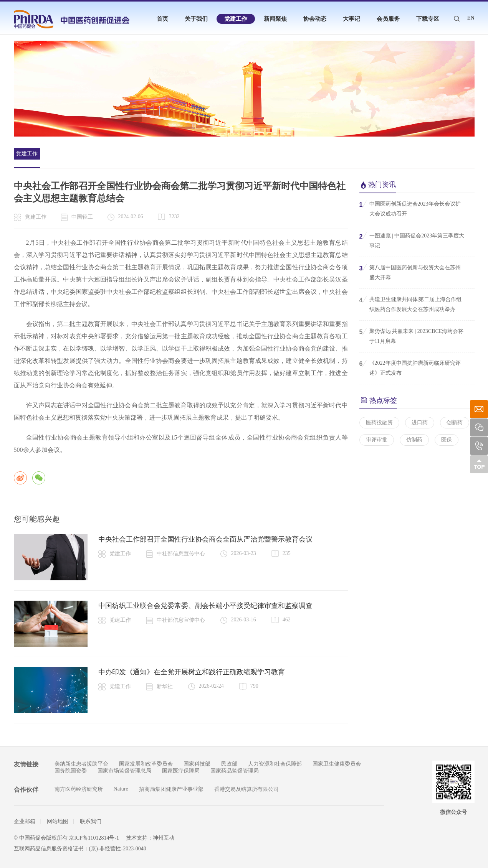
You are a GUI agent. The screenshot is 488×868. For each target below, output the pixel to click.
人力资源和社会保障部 (275, 764)
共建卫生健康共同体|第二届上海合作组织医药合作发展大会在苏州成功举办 (411, 304)
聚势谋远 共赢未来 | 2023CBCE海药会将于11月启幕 (412, 336)
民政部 (229, 764)
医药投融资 (379, 422)
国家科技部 (197, 764)
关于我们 (196, 19)
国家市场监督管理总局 (124, 771)
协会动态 (315, 19)
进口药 (420, 422)
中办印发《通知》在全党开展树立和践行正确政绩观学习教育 (192, 672)
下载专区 (428, 19)
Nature (121, 789)
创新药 (455, 422)
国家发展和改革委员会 (146, 764)
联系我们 (91, 821)
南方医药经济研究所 (79, 789)
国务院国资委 (71, 771)
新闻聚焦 (275, 19)
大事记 (352, 19)
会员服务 (388, 19)
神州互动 (164, 838)
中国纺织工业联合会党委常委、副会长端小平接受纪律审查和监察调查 (205, 606)
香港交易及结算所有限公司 (246, 789)
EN (471, 18)
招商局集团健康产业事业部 (171, 789)
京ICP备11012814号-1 (94, 838)
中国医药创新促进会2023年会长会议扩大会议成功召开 (410, 208)
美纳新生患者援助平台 (81, 764)
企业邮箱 (25, 821)
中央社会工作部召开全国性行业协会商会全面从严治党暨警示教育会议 (205, 539)
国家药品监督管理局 (235, 771)
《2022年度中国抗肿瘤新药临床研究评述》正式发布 (410, 367)
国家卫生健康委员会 (337, 764)
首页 (162, 19)
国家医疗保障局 (181, 771)
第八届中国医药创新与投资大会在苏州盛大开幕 (410, 272)
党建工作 (236, 19)
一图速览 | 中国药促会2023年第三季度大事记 (412, 240)
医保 (447, 440)
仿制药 (414, 440)
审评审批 (377, 440)
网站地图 (58, 821)
